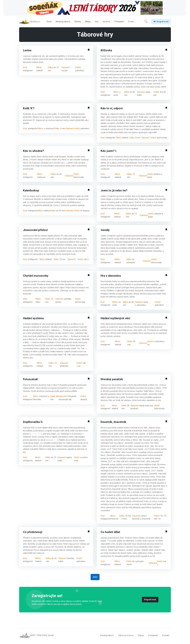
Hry (97, 22)
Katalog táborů (63, 22)
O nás (131, 22)
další (95, 579)
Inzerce (106, 22)
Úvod (49, 22)
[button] (146, 22)
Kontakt (166, 637)
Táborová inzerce (126, 637)
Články (78, 22)
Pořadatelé (153, 637)
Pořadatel (119, 22)
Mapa (88, 22)
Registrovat (161, 22)
